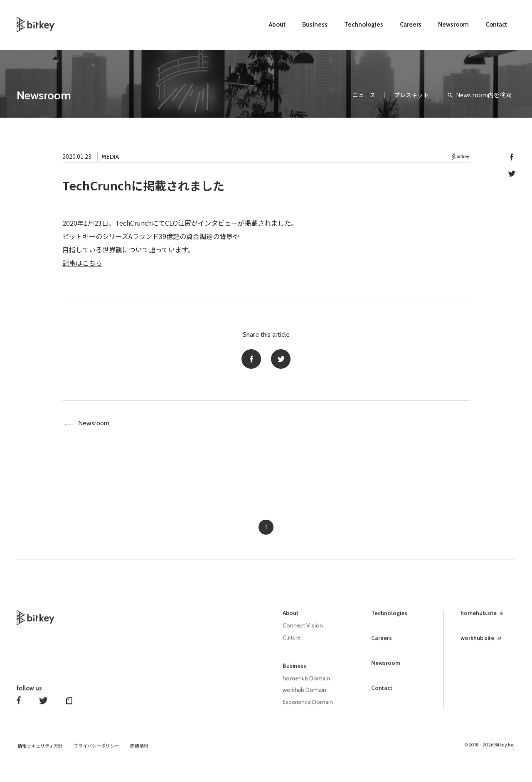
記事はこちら (82, 263)
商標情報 (139, 750)
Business (315, 25)
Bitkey (461, 157)
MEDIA (110, 157)
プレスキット (411, 95)
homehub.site (479, 619)
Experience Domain (308, 706)
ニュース (364, 95)
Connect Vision (303, 631)
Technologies (364, 25)
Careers (411, 25)
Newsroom (453, 25)
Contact (496, 25)
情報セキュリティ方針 (40, 750)
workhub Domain (304, 695)
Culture (292, 643)
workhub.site (477, 644)
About (277, 25)
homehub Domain (306, 683)
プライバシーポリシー (96, 750)
